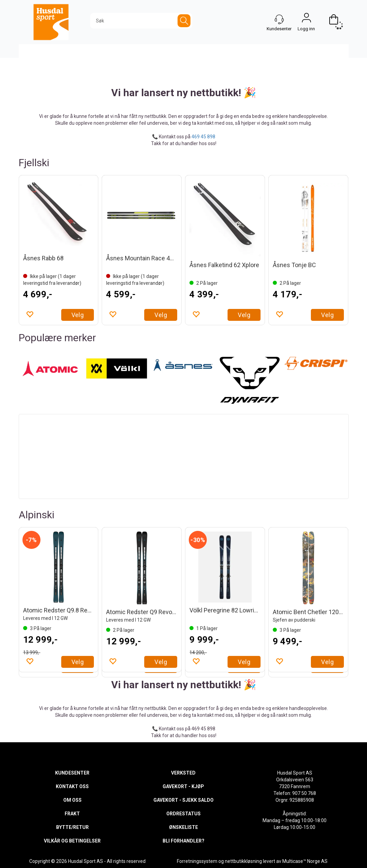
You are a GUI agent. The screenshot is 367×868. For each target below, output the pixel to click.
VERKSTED (183, 773)
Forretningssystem (197, 861)
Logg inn (306, 19)
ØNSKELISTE (184, 827)
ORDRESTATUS (184, 814)
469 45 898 (203, 137)
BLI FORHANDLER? (184, 841)
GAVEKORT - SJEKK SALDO (184, 800)
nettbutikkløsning (243, 861)
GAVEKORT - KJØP (183, 786)
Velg (78, 315)
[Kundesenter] (279, 19)
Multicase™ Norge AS (305, 861)
